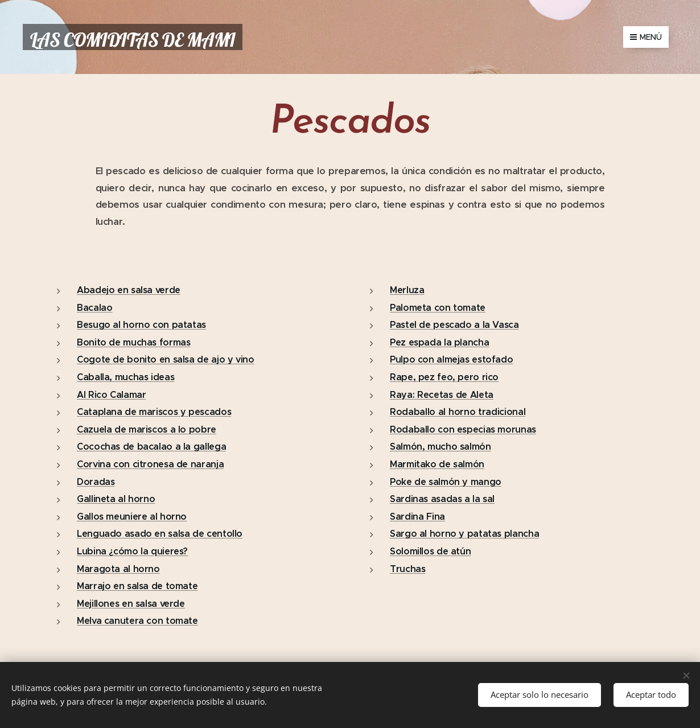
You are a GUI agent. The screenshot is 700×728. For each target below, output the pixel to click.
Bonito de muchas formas (134, 342)
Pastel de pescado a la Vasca (454, 325)
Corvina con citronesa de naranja (150, 464)
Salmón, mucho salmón (440, 447)
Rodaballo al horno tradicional (458, 412)
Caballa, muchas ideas (125, 377)
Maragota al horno (118, 569)
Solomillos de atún (430, 551)
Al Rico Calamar (111, 395)
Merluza (407, 290)
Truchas (407, 569)
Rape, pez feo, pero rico (444, 377)
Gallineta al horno (116, 499)
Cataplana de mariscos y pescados (154, 412)
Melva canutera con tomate (137, 621)
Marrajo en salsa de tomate (137, 586)
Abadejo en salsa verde (129, 290)
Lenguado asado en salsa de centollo (160, 534)
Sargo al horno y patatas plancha (464, 534)
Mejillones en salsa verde (131, 604)
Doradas (96, 482)
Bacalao (94, 308)
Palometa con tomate (438, 308)
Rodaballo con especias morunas (463, 429)
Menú (646, 37)
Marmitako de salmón (437, 464)
